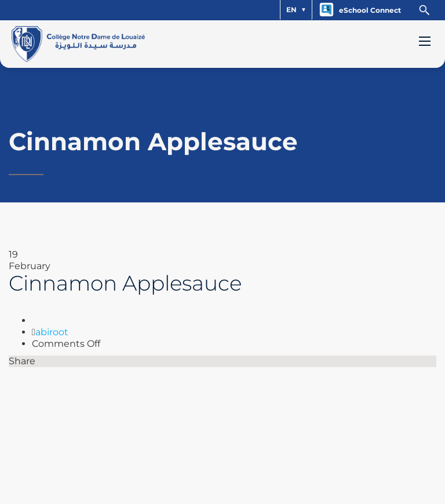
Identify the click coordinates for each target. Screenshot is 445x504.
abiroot (52, 332)
